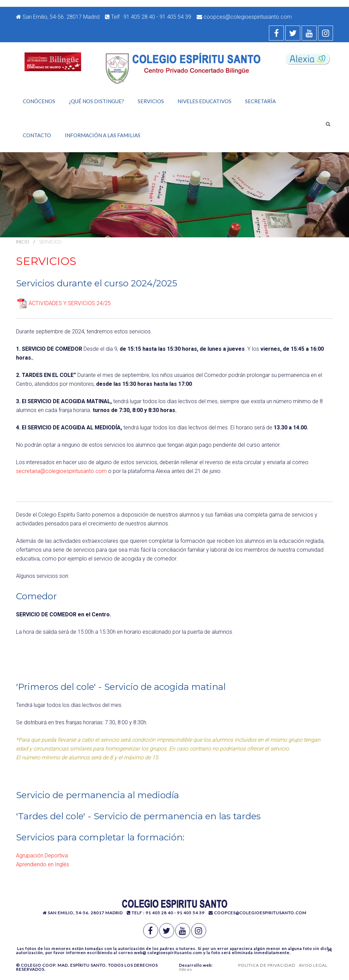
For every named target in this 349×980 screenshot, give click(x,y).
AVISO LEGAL (313, 965)
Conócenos (39, 101)
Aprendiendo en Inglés (43, 864)
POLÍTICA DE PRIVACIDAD (267, 965)
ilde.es (185, 969)
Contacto (37, 135)
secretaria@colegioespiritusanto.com (61, 471)
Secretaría (260, 101)
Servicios (151, 101)
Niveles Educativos (204, 101)
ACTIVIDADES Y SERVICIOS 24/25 (70, 303)
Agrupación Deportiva (42, 856)
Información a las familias (103, 135)
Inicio (23, 242)
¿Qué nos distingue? (96, 101)
